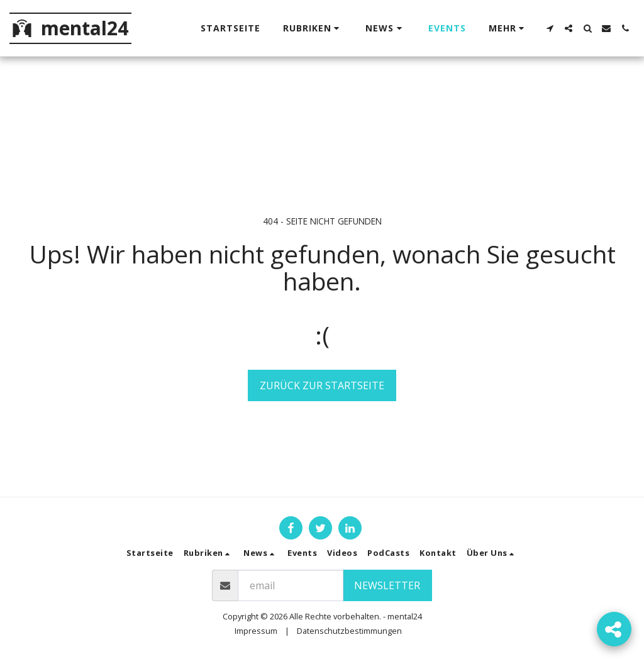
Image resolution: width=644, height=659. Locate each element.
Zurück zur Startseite (322, 385)
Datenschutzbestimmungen (349, 631)
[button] (313, 28)
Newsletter (387, 585)
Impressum (256, 631)
